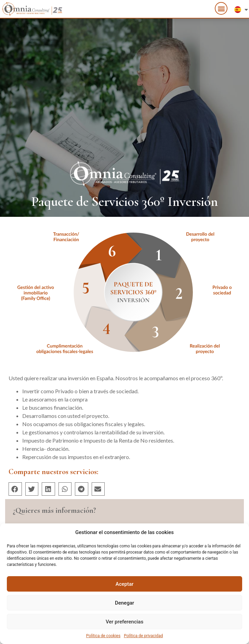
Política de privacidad (143, 636)
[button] (221, 7)
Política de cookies (103, 636)
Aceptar (125, 584)
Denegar (124, 603)
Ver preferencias (124, 622)
